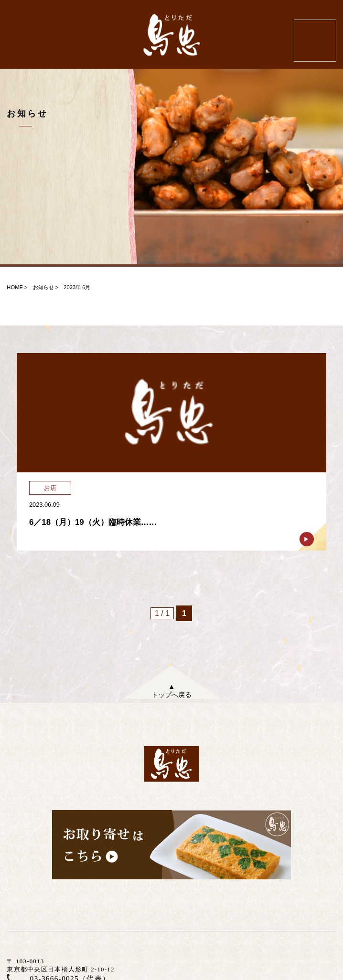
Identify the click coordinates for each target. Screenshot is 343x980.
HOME (15, 287)
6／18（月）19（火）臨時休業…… (93, 522)
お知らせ (43, 287)
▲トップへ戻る (171, 691)
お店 (50, 488)
